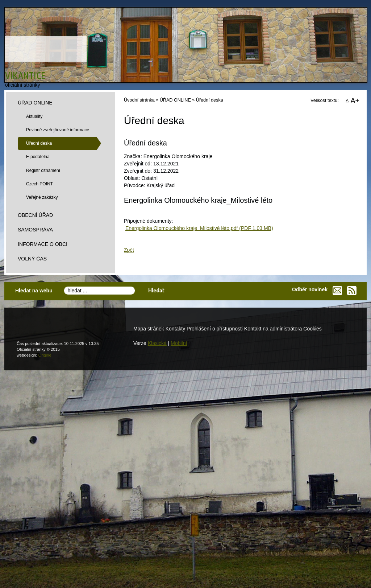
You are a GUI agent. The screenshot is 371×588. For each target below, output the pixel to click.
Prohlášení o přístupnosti (215, 329)
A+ (355, 100)
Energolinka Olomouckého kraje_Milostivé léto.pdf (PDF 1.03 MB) (199, 228)
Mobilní (179, 343)
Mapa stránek (149, 329)
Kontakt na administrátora (273, 329)
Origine (45, 355)
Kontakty (175, 329)
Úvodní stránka (139, 100)
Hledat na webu (34, 291)
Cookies (312, 329)
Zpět (129, 250)
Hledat (156, 290)
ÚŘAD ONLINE (175, 100)
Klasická (157, 343)
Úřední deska (210, 100)
